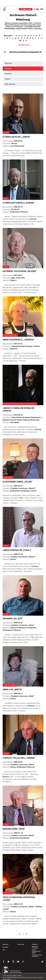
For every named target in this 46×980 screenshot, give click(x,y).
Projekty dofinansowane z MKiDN (36, 945)
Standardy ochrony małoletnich (37, 949)
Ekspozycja (6, 938)
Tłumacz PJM (21, 938)
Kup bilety (5, 941)
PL (35, 3)
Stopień (8, 72)
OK (33, 977)
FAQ (4, 943)
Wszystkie (8, 29)
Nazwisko (8, 57)
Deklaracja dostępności (35, 941)
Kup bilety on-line (26, 3)
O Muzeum (35, 938)
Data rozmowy (10, 78)
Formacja (8, 62)
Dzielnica (8, 67)
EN (37, 3)
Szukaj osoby (24, 38)
